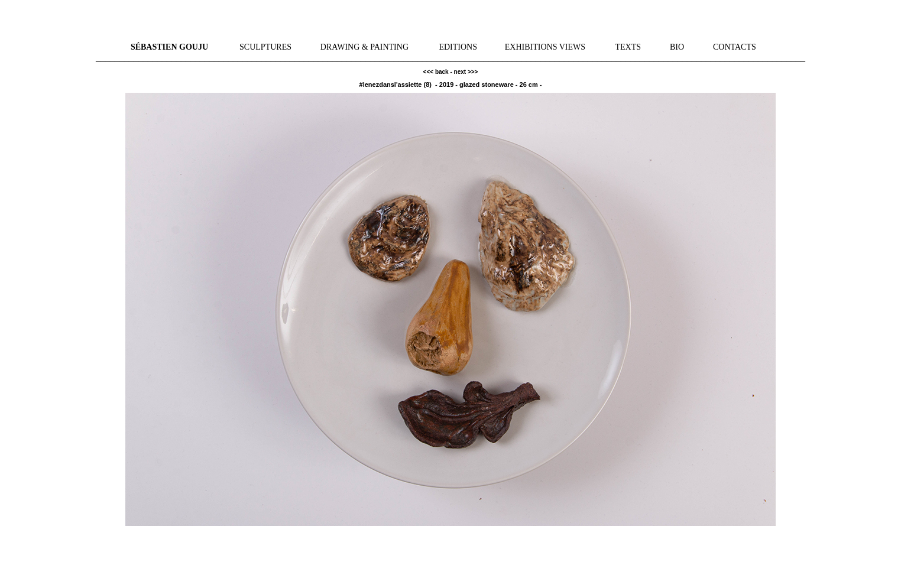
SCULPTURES (265, 47)
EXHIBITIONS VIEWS (545, 47)
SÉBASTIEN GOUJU (169, 47)
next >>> (466, 72)
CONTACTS (735, 47)
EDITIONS (458, 47)
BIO (677, 47)
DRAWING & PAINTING (364, 47)
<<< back (436, 72)
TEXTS (628, 47)
